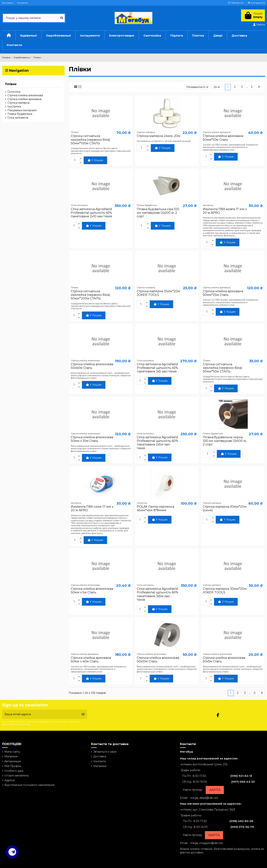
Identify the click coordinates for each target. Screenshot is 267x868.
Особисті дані (14, 771)
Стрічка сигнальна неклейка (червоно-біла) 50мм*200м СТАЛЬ (90, 295)
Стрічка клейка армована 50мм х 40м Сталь (91, 660)
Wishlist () (236, 3)
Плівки (11, 84)
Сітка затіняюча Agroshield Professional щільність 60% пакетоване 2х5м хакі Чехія (158, 443)
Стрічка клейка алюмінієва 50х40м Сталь (92, 366)
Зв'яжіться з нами (105, 752)
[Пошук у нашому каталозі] (62, 18)
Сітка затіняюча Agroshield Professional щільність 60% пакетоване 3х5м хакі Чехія (158, 594)
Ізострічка (14, 106)
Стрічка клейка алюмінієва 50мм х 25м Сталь (92, 439)
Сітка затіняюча (18, 118)
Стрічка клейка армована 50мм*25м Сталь (223, 293)
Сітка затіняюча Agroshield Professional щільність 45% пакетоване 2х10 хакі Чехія (91, 213)
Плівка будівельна (20, 114)
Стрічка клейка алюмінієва (25, 95)
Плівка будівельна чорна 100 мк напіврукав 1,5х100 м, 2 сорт (225, 441)
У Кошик (95, 160)
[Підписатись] (83, 714)
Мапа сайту (12, 752)
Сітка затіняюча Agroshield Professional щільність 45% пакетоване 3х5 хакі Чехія (157, 368)
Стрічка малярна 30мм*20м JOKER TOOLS (225, 591)
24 (217, 87)
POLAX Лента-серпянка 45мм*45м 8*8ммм (155, 508)
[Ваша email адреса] (41, 714)
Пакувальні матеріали (22, 110)
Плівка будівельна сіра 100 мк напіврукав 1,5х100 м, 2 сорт (158, 213)
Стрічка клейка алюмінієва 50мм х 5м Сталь (92, 591)
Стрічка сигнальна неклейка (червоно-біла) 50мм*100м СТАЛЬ (90, 139)
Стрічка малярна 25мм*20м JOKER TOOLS (158, 293)
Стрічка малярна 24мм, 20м (159, 136)
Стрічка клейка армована (24, 99)
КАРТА (215, 790)
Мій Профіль (13, 766)
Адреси (10, 780)
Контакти (22, 3)
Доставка (8, 3)
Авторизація (13, 761)
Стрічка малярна (18, 103)
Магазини (11, 756)
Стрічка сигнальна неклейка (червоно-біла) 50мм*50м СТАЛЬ (223, 368)
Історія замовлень (16, 776)
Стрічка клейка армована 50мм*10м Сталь (223, 138)
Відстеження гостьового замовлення (29, 785)
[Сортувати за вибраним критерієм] (197, 87)
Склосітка (14, 92)
